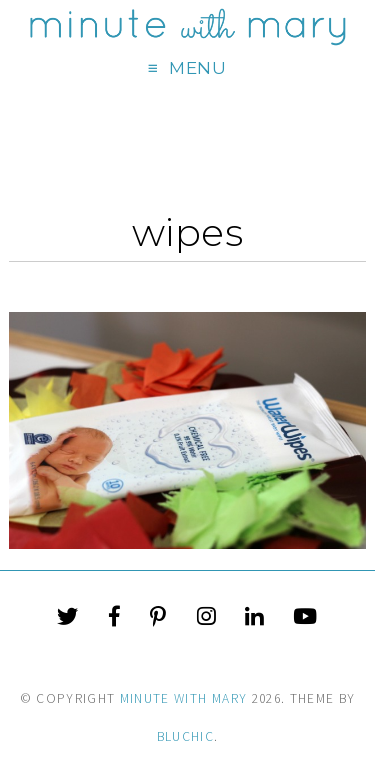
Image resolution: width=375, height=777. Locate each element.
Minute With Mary (184, 698)
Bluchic (185, 736)
